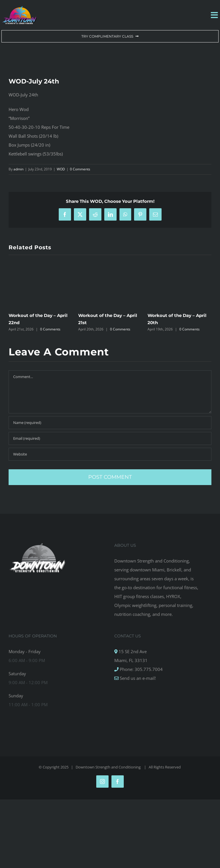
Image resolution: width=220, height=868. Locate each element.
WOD (61, 169)
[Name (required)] (110, 423)
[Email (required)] (110, 438)
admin (18, 169)
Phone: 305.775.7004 (141, 669)
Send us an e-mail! (137, 678)
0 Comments (80, 169)
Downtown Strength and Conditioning (109, 767)
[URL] (110, 454)
